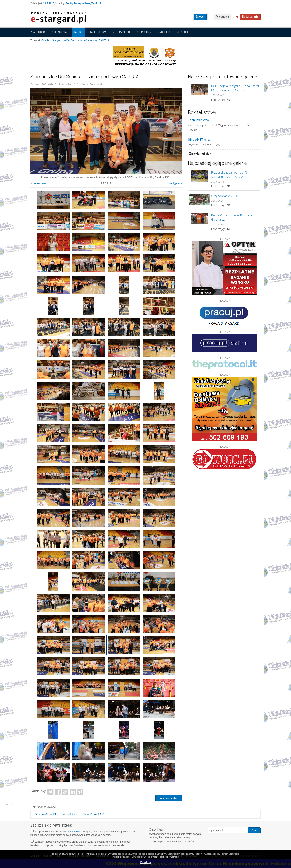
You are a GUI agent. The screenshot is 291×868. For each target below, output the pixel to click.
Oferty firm (144, 32)
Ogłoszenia (59, 32)
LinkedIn (73, 792)
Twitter (50, 792)
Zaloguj (200, 17)
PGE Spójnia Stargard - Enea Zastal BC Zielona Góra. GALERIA (235, 88)
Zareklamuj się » (200, 154)
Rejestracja (222, 17)
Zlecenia (182, 32)
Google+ (65, 792)
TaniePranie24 (198, 120)
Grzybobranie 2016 (225, 196)
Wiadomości (38, 32)
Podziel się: (38, 791)
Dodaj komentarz (169, 798)
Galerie (78, 32)
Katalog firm (98, 32)
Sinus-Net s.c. (69, 814)
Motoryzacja (122, 32)
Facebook (58, 792)
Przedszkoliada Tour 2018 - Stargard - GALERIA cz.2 (230, 174)
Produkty (164, 32)
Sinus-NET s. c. (199, 140)
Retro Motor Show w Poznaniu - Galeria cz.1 (233, 217)
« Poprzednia (38, 183)
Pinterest (80, 792)
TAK (152, 830)
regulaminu (74, 832)
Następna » (175, 183)
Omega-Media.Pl (45, 814)
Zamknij (146, 862)
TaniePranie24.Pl (94, 814)
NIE (161, 830)
